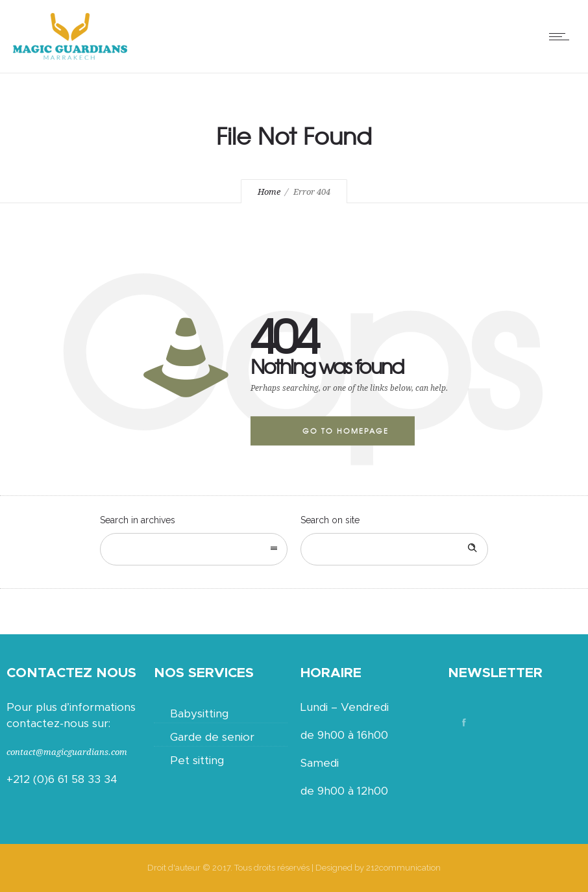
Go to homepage (346, 430)
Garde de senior (212, 737)
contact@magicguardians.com (67, 752)
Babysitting (199, 714)
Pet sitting (197, 761)
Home (269, 192)
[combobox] (194, 549)
